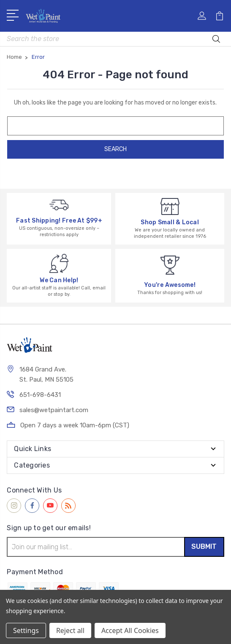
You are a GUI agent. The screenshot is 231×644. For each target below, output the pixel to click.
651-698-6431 (40, 395)
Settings (26, 630)
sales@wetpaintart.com (54, 410)
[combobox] (115, 39)
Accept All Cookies (130, 630)
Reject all (70, 630)
